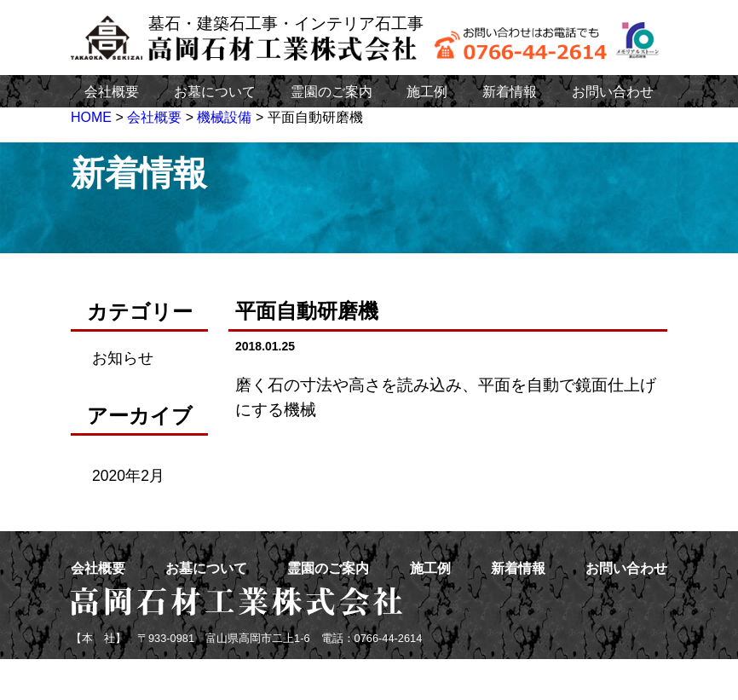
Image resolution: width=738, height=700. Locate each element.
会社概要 (112, 92)
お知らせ (123, 358)
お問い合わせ (613, 92)
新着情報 (510, 92)
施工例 (427, 92)
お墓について (215, 92)
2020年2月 (128, 476)
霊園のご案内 (332, 92)
